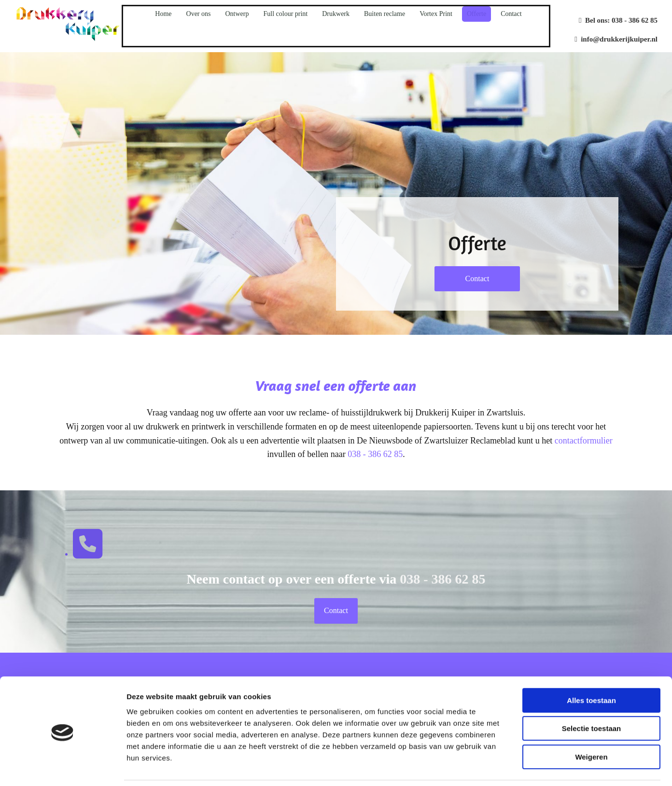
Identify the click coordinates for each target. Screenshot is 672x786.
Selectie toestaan (592, 696)
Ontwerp (237, 14)
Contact (511, 14)
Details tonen (522, 767)
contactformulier (584, 441)
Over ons (199, 14)
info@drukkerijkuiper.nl (616, 39)
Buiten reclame (385, 14)
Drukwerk (336, 14)
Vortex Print (436, 14)
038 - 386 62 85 (635, 20)
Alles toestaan (591, 668)
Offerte (476, 14)
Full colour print (285, 14)
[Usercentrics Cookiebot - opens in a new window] (63, 767)
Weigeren (591, 724)
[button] (477, 279)
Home (163, 14)
